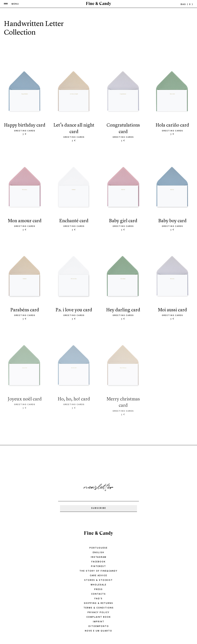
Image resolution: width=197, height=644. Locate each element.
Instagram (99, 557)
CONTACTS (98, 594)
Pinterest (98, 567)
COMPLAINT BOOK (99, 617)
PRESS (98, 590)
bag (187, 5)
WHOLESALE (98, 585)
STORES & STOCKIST (98, 580)
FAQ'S (98, 599)
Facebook (98, 562)
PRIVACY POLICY (98, 613)
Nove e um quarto (98, 631)
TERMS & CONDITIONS (99, 608)
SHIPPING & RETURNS (98, 603)
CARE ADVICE (98, 576)
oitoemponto (99, 627)
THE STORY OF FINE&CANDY (98, 571)
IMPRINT (99, 622)
